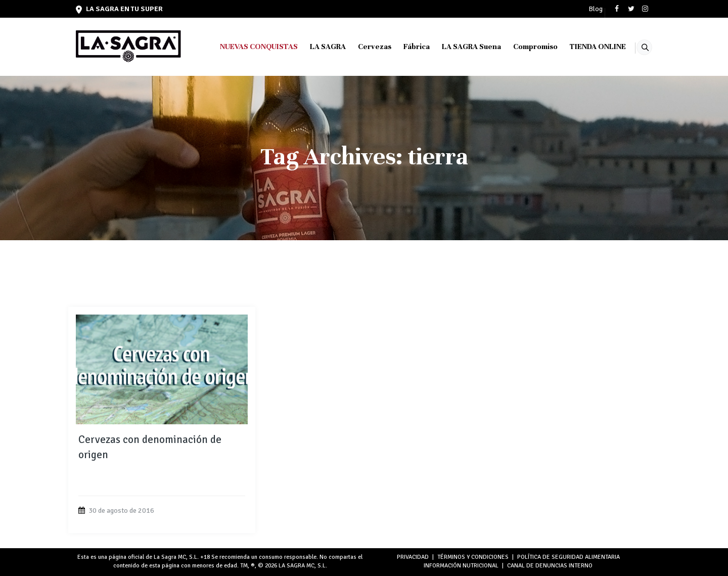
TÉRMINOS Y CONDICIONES (473, 557)
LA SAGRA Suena (459, 47)
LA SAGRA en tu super (119, 9)
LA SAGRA (315, 47)
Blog (596, 9)
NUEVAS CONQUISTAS (246, 47)
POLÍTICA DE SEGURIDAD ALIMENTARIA (568, 557)
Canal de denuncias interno (550, 566)
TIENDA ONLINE (585, 47)
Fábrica (404, 47)
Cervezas (362, 47)
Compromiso (523, 47)
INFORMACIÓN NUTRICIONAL (461, 566)
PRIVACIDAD (413, 557)
